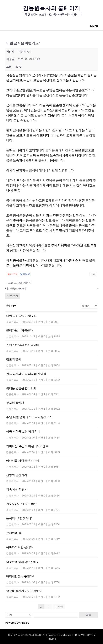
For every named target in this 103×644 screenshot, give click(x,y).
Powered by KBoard (17, 623)
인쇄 (93, 274)
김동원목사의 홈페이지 (52, 8)
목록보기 (13, 296)
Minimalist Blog (72, 635)
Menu (94, 26)
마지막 (59, 607)
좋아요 (12, 274)
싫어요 (25, 274)
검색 (89, 615)
